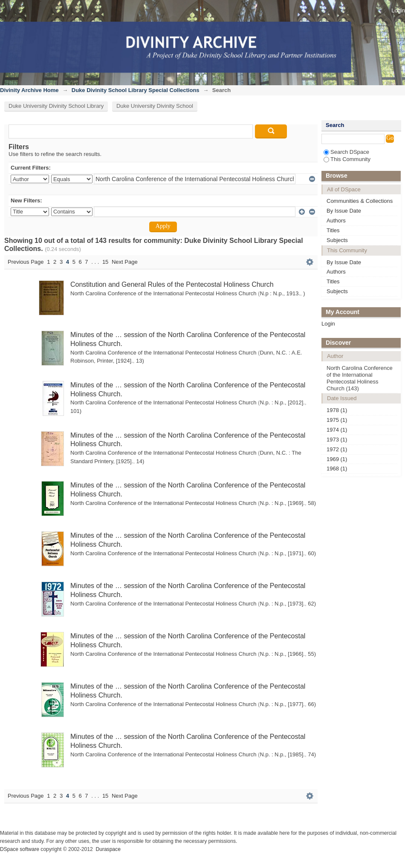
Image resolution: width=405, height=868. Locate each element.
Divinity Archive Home (29, 90)
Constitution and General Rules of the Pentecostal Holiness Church (172, 284)
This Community (347, 159)
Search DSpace (346, 152)
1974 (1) (337, 430)
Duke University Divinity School (155, 106)
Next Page (125, 262)
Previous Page (26, 262)
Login (398, 10)
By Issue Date (344, 211)
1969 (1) (337, 459)
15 (105, 262)
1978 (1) (337, 410)
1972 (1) (337, 449)
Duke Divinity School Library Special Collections (136, 90)
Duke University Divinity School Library (56, 106)
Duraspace (108, 849)
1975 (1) (337, 420)
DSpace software (20, 849)
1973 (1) (337, 440)
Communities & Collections (360, 201)
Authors (336, 221)
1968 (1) (337, 469)
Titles (333, 230)
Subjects (337, 240)
